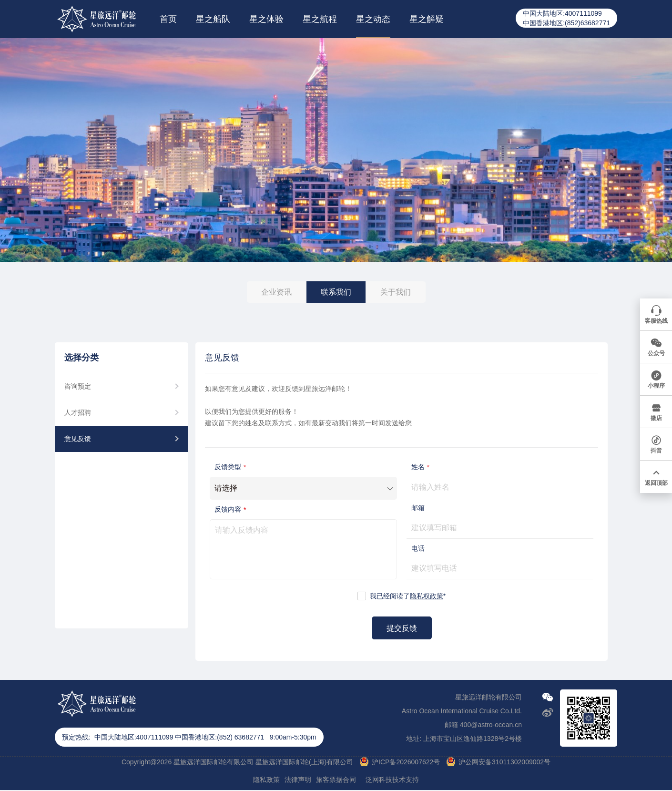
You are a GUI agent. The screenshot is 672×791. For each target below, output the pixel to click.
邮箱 (418, 508)
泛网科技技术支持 (392, 780)
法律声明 (298, 780)
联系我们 (336, 292)
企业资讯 (276, 292)
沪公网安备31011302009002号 (504, 762)
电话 (418, 548)
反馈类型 (231, 467)
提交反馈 (402, 628)
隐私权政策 (427, 596)
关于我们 (396, 292)
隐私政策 (266, 780)
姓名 (422, 467)
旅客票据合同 (336, 780)
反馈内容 (231, 509)
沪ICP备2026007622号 (406, 762)
